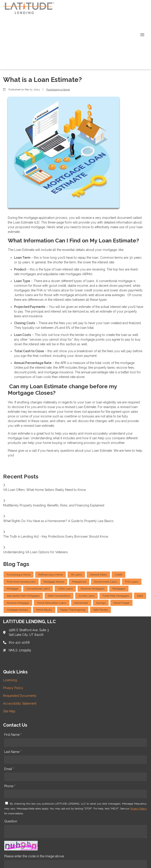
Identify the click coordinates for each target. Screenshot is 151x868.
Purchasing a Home (58, 89)
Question (11, 821)
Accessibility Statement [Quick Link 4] (20, 703)
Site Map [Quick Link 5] (9, 711)
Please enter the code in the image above (34, 856)
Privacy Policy (139, 809)
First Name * (13, 735)
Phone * (10, 786)
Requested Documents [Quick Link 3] (20, 696)
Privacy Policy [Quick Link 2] (13, 688)
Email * (9, 769)
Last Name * (13, 752)
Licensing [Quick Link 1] (10, 680)
